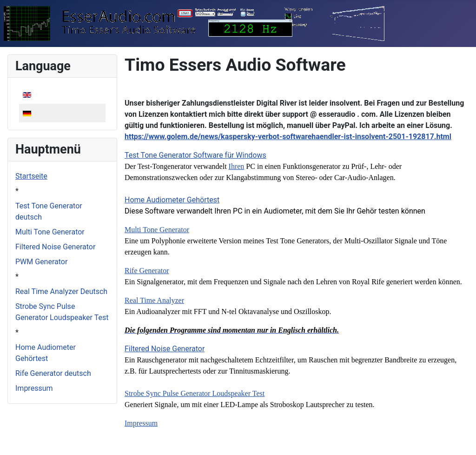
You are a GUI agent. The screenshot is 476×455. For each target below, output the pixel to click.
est (135, 155)
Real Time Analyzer (154, 300)
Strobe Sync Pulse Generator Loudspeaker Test (195, 393)
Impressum (34, 388)
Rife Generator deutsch (53, 373)
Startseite (31, 176)
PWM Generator (41, 262)
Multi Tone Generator (50, 232)
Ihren (237, 166)
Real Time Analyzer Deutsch (61, 291)
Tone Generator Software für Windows (203, 155)
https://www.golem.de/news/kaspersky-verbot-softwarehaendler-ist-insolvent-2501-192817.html (288, 137)
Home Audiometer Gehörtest (172, 200)
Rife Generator (147, 271)
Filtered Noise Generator (55, 247)
